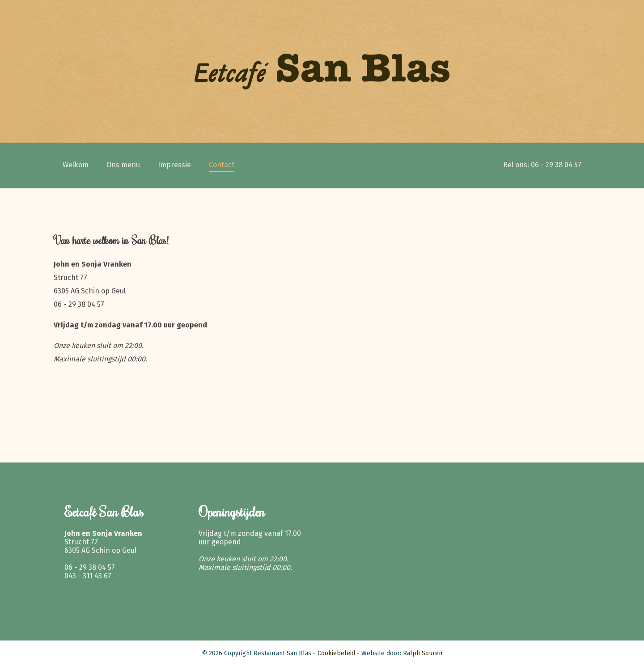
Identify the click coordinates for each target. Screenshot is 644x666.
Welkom (76, 165)
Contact (222, 165)
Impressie (174, 165)
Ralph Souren (423, 653)
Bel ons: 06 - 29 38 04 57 (542, 165)
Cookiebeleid (336, 653)
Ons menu (123, 165)
